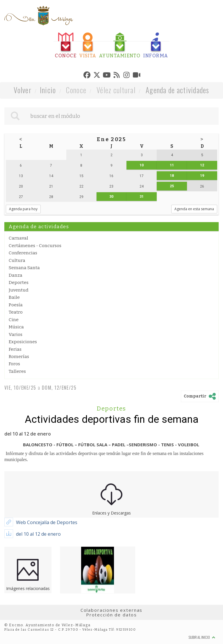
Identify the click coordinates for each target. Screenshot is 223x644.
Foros (14, 364)
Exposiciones (23, 342)
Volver (23, 90)
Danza (16, 275)
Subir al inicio (202, 637)
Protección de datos (111, 615)
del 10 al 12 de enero (38, 534)
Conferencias (23, 253)
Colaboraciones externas (112, 610)
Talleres (17, 371)
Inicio (48, 90)
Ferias (15, 349)
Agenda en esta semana (194, 209)
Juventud (19, 290)
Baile (14, 297)
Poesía (16, 305)
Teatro (16, 312)
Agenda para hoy (23, 209)
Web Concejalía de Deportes (47, 522)
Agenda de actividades (177, 90)
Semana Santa (24, 268)
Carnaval (18, 238)
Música (16, 327)
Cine (14, 320)
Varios (16, 334)
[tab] (66, 45)
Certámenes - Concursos (35, 246)
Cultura (17, 260)
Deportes (19, 283)
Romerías (19, 357)
